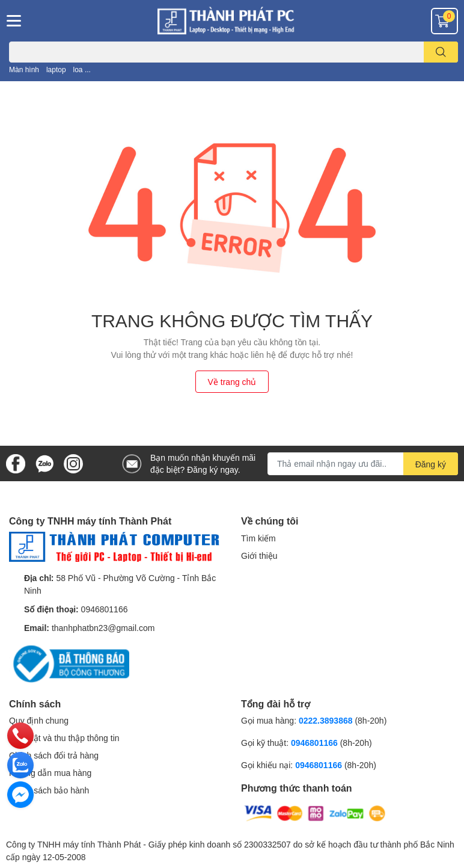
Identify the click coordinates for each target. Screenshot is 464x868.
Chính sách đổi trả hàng (54, 755)
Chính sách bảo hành (49, 790)
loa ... (82, 69)
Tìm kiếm (258, 538)
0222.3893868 (326, 720)
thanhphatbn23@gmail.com (103, 628)
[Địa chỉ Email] (363, 464)
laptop (56, 69)
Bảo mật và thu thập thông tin (64, 738)
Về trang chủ (232, 382)
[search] (441, 52)
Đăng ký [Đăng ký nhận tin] (431, 464)
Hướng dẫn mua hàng (50, 773)
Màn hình (24, 69)
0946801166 (105, 609)
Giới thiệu (259, 556)
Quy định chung (39, 720)
